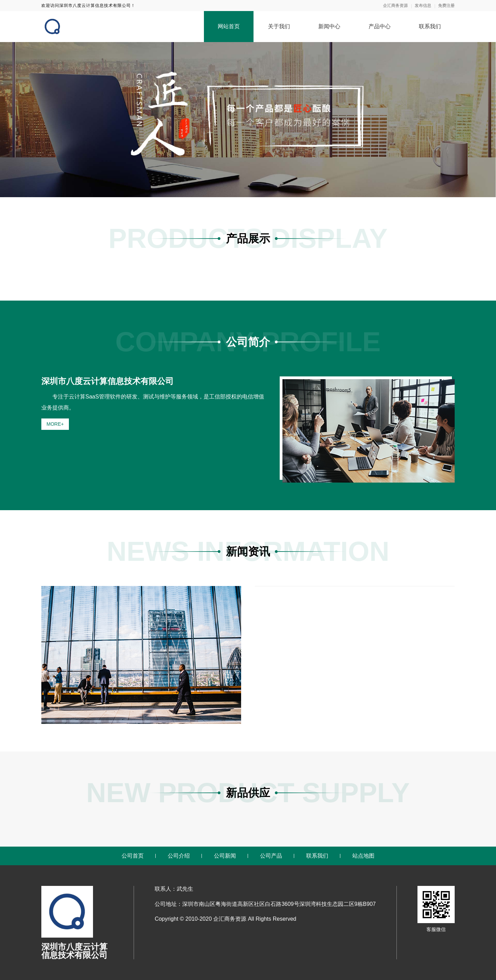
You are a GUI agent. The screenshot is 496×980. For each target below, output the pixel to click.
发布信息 (423, 6)
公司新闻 (225, 856)
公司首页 (133, 856)
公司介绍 (179, 856)
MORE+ (55, 424)
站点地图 (363, 856)
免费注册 (446, 6)
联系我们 (430, 26)
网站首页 (229, 26)
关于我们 (279, 26)
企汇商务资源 (395, 6)
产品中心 (380, 26)
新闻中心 (329, 26)
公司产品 (271, 856)
